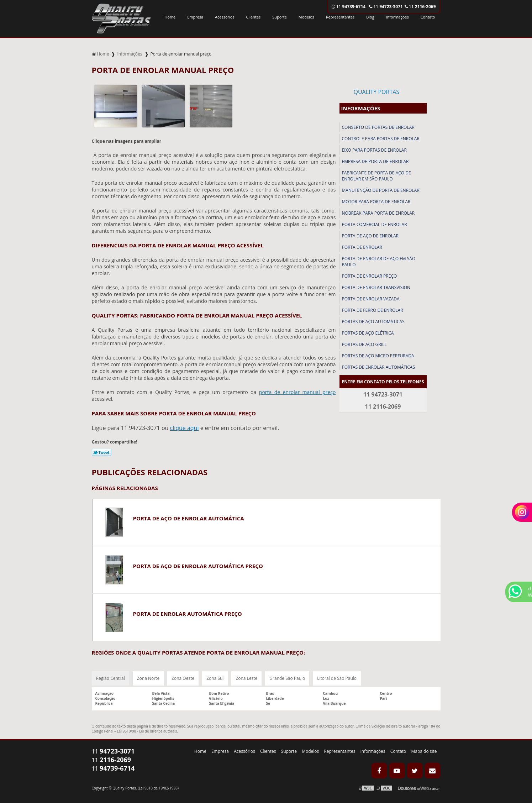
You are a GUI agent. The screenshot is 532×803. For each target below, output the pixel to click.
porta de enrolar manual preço (297, 392)
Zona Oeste (183, 678)
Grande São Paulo (287, 678)
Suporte (280, 17)
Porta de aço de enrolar (370, 236)
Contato (428, 17)
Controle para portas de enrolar (381, 139)
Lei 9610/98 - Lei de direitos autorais (147, 731)
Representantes (340, 17)
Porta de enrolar (362, 247)
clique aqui (184, 428)
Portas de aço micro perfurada (378, 356)
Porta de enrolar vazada (371, 299)
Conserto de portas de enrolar (378, 127)
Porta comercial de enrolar (375, 224)
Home (170, 17)
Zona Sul (215, 678)
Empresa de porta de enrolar (375, 161)
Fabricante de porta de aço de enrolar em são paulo (376, 176)
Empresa (195, 17)
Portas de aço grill (364, 344)
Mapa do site (424, 751)
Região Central (110, 678)
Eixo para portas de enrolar (374, 150)
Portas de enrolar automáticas (379, 367)
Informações (397, 17)
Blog (370, 17)
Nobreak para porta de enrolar (378, 213)
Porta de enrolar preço (370, 276)
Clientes (254, 17)
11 (420, 7)
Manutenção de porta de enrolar (381, 190)
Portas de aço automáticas (373, 322)
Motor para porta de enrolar (376, 202)
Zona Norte (148, 678)
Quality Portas (377, 92)
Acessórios (225, 17)
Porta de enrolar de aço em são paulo (379, 262)
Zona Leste (246, 678)
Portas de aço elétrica (368, 333)
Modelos (306, 17)
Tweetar (102, 452)
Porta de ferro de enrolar (373, 310)
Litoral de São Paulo (337, 678)
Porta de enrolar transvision (376, 287)
